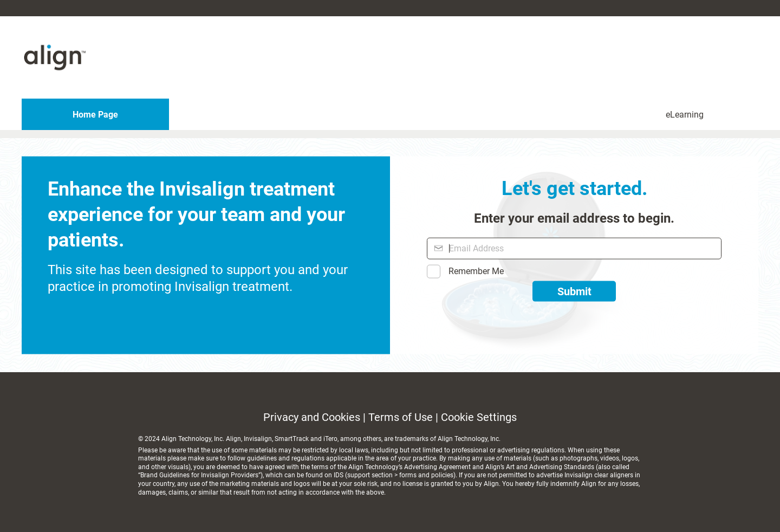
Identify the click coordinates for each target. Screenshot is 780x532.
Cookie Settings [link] (479, 417)
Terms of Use (401, 417)
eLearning (685, 115)
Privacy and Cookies (312, 417)
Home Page (95, 115)
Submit (574, 291)
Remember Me (476, 271)
